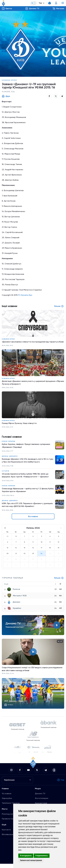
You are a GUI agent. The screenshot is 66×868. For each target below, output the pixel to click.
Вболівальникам (9, 839)
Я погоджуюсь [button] (26, 856)
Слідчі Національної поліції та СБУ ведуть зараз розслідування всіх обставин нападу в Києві (32, 673)
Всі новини (33, 521)
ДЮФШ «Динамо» (10, 460)
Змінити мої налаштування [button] (31, 860)
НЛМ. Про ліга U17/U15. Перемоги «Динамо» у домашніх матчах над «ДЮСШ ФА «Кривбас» (28, 509)
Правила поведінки (11, 823)
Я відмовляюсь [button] (42, 856)
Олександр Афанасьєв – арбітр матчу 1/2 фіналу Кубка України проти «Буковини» (25, 494)
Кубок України (9, 445)
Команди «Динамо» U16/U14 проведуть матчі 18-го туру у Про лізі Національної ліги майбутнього (26, 464)
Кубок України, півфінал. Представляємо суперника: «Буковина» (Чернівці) (26, 449)
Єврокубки (7, 802)
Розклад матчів (9, 818)
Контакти (6, 834)
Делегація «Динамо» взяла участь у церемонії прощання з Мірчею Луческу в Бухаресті (30, 386)
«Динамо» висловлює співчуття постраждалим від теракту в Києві (31, 343)
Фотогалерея (42, 802)
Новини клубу (10, 80)
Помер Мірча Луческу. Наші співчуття (20, 427)
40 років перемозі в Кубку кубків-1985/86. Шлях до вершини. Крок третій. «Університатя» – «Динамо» (26, 479)
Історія (5, 475)
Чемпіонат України (11, 807)
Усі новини (7, 798)
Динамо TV (40, 798)
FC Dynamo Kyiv (25, 295)
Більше (59, 582)
